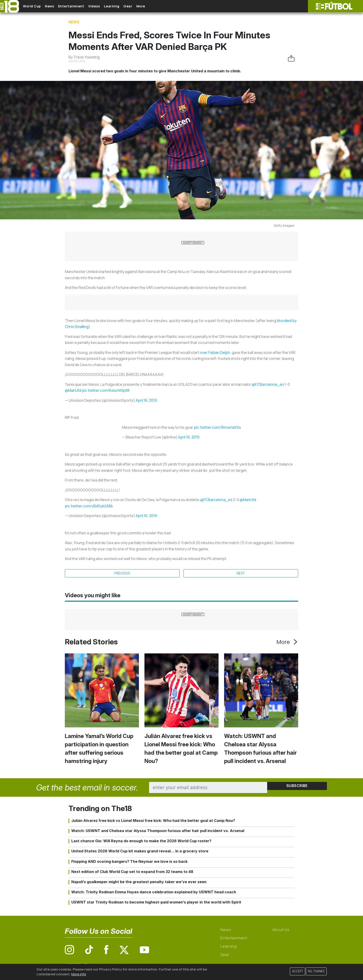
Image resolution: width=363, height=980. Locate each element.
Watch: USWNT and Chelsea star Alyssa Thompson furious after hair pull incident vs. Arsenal (158, 832)
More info (79, 974)
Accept (297, 971)
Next (241, 574)
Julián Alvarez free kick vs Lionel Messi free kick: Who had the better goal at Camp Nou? (153, 822)
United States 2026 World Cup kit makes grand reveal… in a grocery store (140, 852)
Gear (148, 6)
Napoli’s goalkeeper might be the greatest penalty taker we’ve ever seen (139, 883)
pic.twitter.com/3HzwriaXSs (217, 427)
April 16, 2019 (146, 400)
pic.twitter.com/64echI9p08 (106, 390)
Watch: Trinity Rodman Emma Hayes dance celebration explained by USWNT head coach (154, 893)
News (56, 6)
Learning (128, 6)
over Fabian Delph (215, 352)
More (164, 6)
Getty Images (284, 225)
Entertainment (81, 6)
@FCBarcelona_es (268, 384)
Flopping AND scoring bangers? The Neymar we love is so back (129, 863)
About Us (281, 931)
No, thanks (316, 971)
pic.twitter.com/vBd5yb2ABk (89, 506)
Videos (107, 6)
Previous (122, 574)
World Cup (35, 6)
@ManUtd (73, 390)
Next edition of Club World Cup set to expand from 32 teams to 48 (132, 873)
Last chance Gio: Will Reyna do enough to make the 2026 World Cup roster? (141, 842)
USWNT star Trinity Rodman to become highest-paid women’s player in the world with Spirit (156, 903)
